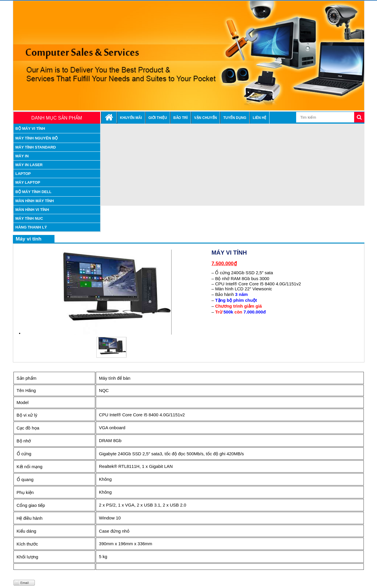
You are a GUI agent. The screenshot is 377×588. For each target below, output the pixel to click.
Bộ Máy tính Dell (34, 192)
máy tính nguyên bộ (37, 138)
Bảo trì (181, 118)
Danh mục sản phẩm (57, 118)
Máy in (22, 156)
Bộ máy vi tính (30, 128)
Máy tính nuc (29, 218)
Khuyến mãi (131, 118)
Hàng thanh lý (31, 227)
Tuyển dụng (235, 118)
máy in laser (29, 165)
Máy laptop (28, 182)
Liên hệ (260, 118)
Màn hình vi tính (32, 210)
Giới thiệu (158, 118)
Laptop (23, 174)
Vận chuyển (206, 118)
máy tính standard (36, 147)
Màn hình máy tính (35, 201)
